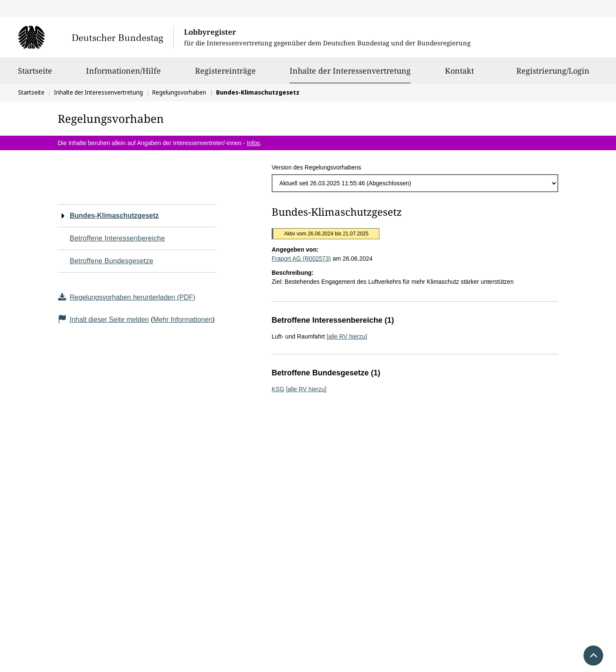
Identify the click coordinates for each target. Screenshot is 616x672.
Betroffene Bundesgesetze (112, 261)
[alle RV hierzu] (347, 336)
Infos (253, 143)
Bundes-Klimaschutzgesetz (114, 216)
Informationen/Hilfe (123, 74)
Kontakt (459, 74)
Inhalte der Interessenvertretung (350, 71)
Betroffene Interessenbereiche (117, 238)
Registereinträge (225, 74)
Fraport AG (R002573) (301, 259)
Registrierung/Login (553, 74)
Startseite (35, 74)
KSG (278, 389)
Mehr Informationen (183, 320)
